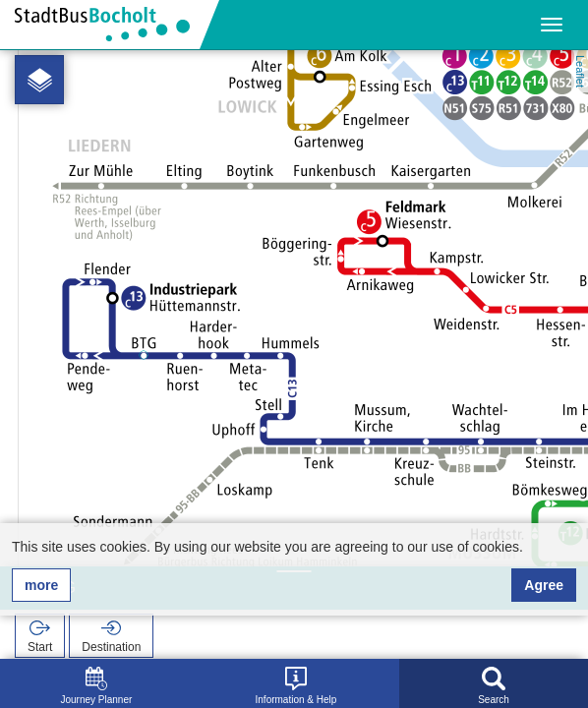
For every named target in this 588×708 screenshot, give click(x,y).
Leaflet (580, 71)
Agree (544, 585)
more (41, 585)
